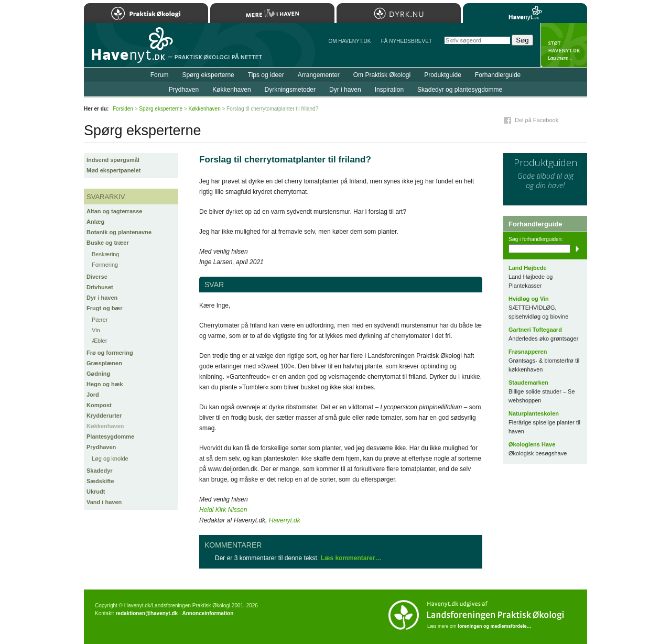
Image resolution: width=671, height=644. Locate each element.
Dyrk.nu (399, 13)
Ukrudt (96, 492)
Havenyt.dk (285, 520)
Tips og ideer (266, 75)
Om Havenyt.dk (349, 41)
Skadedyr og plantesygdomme (460, 90)
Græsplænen (104, 363)
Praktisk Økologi (146, 13)
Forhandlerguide (498, 75)
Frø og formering (110, 353)
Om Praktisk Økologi (382, 75)
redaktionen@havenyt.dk (147, 613)
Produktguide (443, 75)
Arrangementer (319, 75)
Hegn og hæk (105, 384)
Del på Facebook (537, 120)
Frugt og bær (104, 308)
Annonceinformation (208, 613)
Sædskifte (100, 481)
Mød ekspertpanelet (113, 170)
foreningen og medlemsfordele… (495, 626)
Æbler (99, 341)
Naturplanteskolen (534, 413)
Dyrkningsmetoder (290, 90)
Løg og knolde (110, 459)
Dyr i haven (102, 298)
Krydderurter (104, 416)
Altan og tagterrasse (114, 211)
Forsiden (123, 109)
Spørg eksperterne (208, 75)
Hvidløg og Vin (529, 299)
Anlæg (95, 222)
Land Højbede (528, 268)
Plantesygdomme (110, 436)
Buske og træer (108, 243)
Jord (93, 395)
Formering (105, 265)
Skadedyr (100, 471)
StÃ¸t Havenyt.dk (564, 45)
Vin (96, 330)
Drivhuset (100, 287)
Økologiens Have (532, 444)
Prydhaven (101, 447)
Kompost (99, 405)
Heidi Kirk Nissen (223, 510)
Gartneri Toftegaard (535, 330)
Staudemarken (528, 383)
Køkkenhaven (105, 426)
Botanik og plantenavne (119, 232)
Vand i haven (104, 502)
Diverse (97, 277)
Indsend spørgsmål (113, 160)
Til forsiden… (129, 49)
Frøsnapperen (528, 352)
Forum (160, 75)
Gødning (98, 374)
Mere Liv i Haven (272, 13)
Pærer (100, 320)
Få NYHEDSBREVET (407, 41)
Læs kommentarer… (351, 558)
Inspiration (389, 90)
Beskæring (106, 254)
